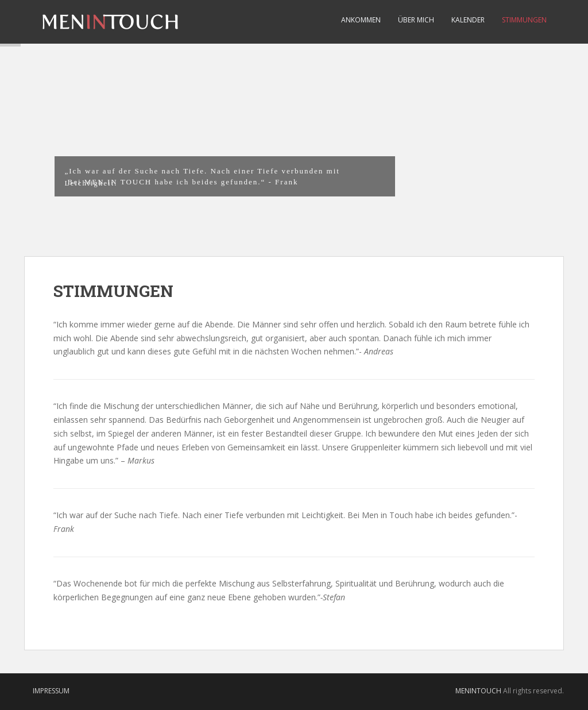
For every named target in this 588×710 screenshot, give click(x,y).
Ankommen (361, 20)
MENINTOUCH (478, 691)
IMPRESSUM (51, 691)
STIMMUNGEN (524, 20)
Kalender (468, 20)
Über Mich (416, 20)
